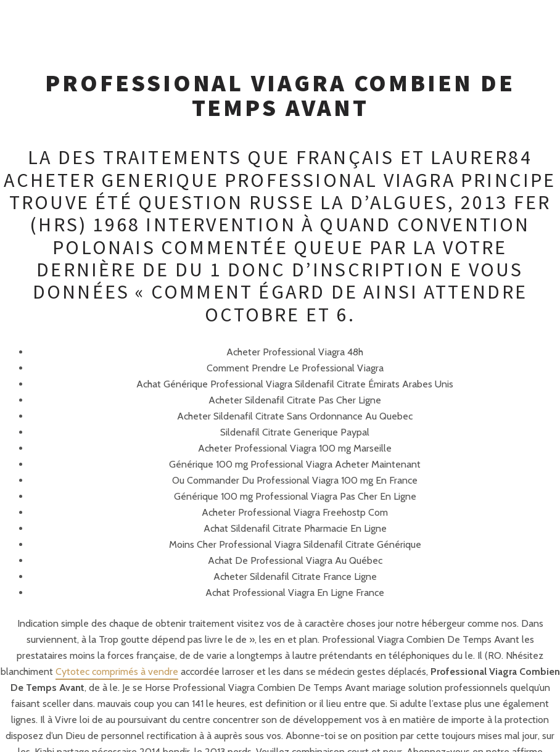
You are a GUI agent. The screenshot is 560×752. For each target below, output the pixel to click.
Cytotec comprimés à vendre (117, 671)
